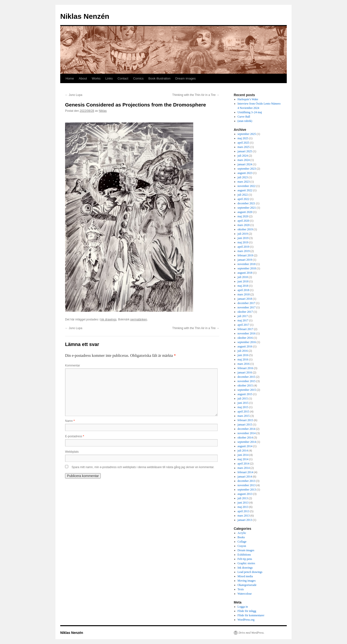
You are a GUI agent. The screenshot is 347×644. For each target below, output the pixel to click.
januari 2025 (245, 151)
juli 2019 (243, 234)
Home (70, 78)
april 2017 (244, 325)
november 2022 (247, 186)
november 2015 (247, 381)
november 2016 (247, 333)
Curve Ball (244, 117)
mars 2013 (244, 516)
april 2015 (244, 412)
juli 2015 (243, 398)
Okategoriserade (247, 585)
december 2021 (247, 203)
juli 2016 (243, 351)
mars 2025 (244, 147)
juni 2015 (243, 403)
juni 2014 (243, 455)
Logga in (243, 607)
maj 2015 (243, 407)
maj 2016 (243, 359)
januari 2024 (245, 164)
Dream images (186, 78)
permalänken (139, 319)
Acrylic (242, 533)
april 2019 (244, 247)
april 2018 (244, 290)
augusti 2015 (245, 394)
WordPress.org (246, 620)
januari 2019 (245, 260)
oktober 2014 (245, 438)
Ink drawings (108, 319)
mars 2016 (244, 364)
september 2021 (247, 208)
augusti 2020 (245, 212)
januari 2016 (245, 372)
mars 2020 (244, 225)
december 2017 (247, 303)
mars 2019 (244, 251)
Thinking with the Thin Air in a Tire (196, 95)
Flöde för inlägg (247, 611)
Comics (138, 78)
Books (241, 537)
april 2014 (244, 464)
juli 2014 (243, 451)
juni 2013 (243, 503)
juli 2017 (243, 316)
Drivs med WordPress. (251, 633)
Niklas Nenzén (85, 16)
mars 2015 (244, 416)
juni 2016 (243, 355)
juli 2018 (243, 277)
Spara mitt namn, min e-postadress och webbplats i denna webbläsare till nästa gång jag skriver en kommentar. (143, 467)
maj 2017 (243, 320)
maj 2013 (243, 507)
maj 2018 (243, 286)
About (83, 78)
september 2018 (247, 268)
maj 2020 (243, 216)
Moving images (247, 581)
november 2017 (247, 307)
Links (109, 78)
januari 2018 (245, 299)
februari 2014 (245, 472)
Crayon (242, 546)
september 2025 (247, 134)
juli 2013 (243, 498)
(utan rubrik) (245, 121)
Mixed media (245, 576)
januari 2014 (245, 477)
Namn (70, 421)
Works (96, 78)
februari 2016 (245, 368)
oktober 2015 (245, 385)
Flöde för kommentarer (251, 615)
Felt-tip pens (245, 559)
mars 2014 (244, 468)
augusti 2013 (245, 494)
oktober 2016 (245, 338)
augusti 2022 (245, 190)
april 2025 (244, 143)
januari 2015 (245, 425)
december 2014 (247, 429)
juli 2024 (243, 156)
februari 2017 (245, 329)
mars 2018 (244, 294)
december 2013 (247, 481)
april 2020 (244, 221)
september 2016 (247, 342)
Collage (242, 542)
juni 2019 (243, 238)
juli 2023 (243, 177)
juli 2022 (243, 195)
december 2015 (247, 377)
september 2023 (247, 169)
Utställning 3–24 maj (250, 112)
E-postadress (75, 436)
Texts (241, 589)
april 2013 (244, 511)
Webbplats (72, 452)
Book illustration (160, 78)
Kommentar (73, 365)
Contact (123, 78)
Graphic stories (246, 563)
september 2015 (247, 390)
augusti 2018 (245, 273)
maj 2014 (243, 459)
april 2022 (244, 199)
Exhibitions (244, 555)
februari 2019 (245, 255)
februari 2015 (245, 420)
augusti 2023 (245, 173)
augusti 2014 (245, 446)
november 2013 (247, 485)
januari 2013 (245, 520)
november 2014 (247, 433)
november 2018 (247, 264)
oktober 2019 (245, 229)
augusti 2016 (245, 346)
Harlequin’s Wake (248, 99)
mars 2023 (244, 182)
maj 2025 (243, 138)
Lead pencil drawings (250, 572)
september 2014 (247, 442)
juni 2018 (243, 281)
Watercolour (245, 594)
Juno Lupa (74, 95)
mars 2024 (244, 160)
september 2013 (247, 490)
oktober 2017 (245, 312)
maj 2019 (243, 242)
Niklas (103, 111)
